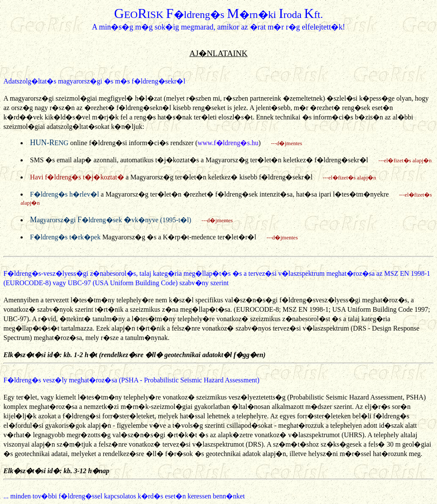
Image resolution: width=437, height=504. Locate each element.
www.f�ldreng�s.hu (228, 143)
